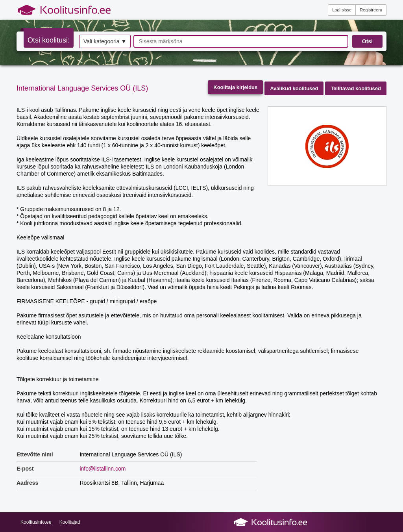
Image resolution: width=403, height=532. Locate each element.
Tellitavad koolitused (356, 88)
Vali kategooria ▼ (105, 41)
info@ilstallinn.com (103, 469)
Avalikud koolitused (294, 88)
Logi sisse (342, 10)
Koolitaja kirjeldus (235, 87)
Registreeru (371, 10)
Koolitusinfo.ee (36, 522)
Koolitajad (70, 522)
